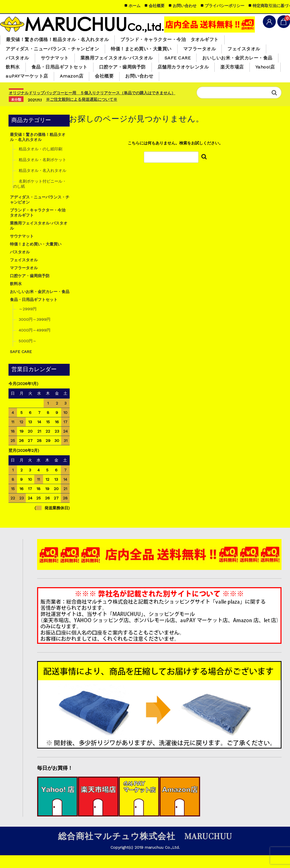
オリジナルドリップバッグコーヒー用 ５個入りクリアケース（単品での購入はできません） (92, 106)
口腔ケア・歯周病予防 (103, 79)
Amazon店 (75, 89)
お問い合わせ (147, 89)
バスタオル (18, 60)
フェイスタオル (259, 50)
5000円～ (28, 354)
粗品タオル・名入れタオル (42, 183)
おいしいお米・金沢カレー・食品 (212, 69)
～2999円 (28, 322)
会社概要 (110, 89)
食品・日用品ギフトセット (36, 79)
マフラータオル (212, 50)
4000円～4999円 (35, 343)
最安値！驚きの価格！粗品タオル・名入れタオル (61, 40)
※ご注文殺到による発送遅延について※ (82, 112)
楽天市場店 (219, 79)
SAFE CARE (188, 59)
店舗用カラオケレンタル (167, 79)
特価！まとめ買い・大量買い (150, 50)
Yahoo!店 (254, 79)
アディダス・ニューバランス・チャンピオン (56, 50)
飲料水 (269, 69)
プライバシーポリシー (225, 6)
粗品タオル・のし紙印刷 (40, 162)
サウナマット (58, 60)
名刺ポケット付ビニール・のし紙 (40, 196)
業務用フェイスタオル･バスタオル (124, 60)
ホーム (135, 6)
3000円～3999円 (35, 332)
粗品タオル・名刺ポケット (42, 172)
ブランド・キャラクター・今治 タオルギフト (180, 40)
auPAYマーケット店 (28, 89)
